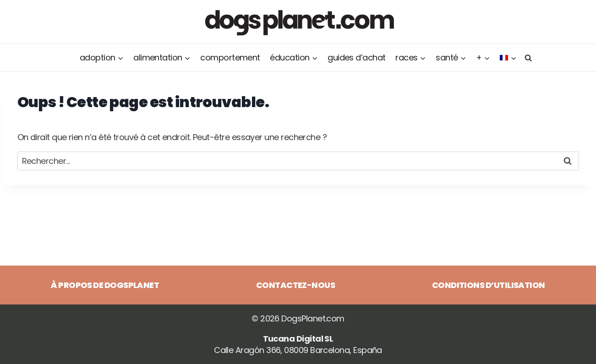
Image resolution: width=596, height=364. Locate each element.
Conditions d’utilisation (489, 285)
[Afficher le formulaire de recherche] (527, 57)
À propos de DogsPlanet (105, 285)
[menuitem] (508, 58)
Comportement (230, 57)
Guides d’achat (356, 57)
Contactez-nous (295, 285)
